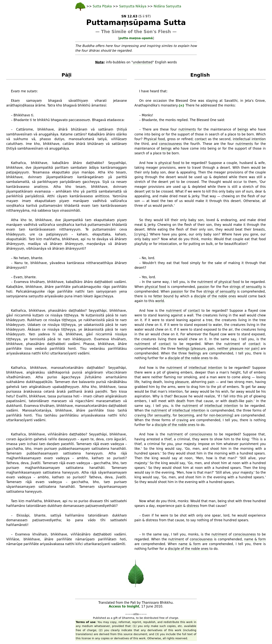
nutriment (205, 282)
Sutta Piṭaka (103, 6)
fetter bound (163, 296)
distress (193, 506)
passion (203, 287)
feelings (183, 349)
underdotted (143, 62)
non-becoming (220, 415)
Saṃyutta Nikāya (133, 6)
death (181, 401)
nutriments (187, 129)
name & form (255, 539)
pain (211, 349)
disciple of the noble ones (215, 296)
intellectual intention (249, 139)
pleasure (199, 349)
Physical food (154, 139)
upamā (147, 38)
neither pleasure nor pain (238, 349)
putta (124, 38)
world (160, 301)
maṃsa (135, 38)
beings (243, 129)
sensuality (162, 415)
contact (201, 139)
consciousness (170, 144)
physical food (169, 163)
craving (140, 415)
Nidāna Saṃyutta (168, 6)
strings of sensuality (246, 287)
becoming (186, 415)
